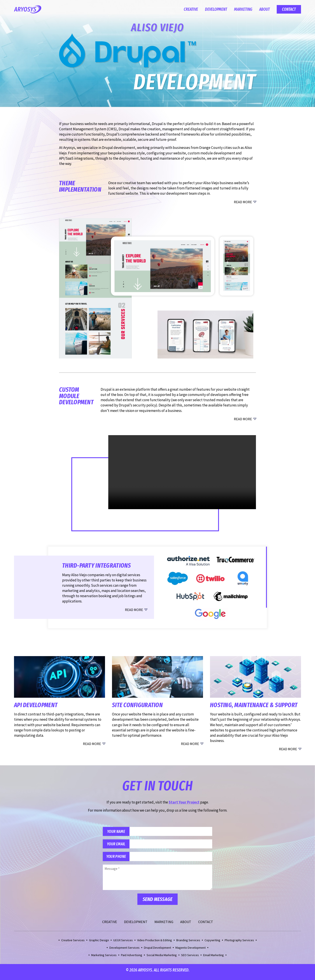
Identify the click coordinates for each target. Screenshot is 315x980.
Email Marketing (213, 959)
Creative (191, 9)
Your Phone (118, 860)
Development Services (124, 951)
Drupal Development (157, 951)
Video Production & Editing (155, 944)
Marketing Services (104, 959)
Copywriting (212, 944)
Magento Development (191, 951)
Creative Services (73, 944)
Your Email (118, 846)
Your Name (118, 832)
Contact (289, 9)
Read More (243, 202)
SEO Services (190, 959)
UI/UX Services (123, 944)
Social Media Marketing (162, 959)
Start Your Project (184, 802)
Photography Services (239, 944)
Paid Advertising (132, 959)
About (264, 9)
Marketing (243, 9)
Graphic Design (99, 944)
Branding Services (188, 944)
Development (216, 9)
